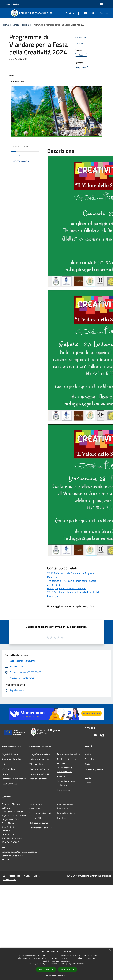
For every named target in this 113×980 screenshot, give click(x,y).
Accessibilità (14, 876)
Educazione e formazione (69, 754)
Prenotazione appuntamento (36, 806)
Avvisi (88, 764)
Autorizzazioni (64, 790)
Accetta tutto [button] (46, 969)
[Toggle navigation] (5, 13)
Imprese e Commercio (39, 769)
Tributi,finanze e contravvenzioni (65, 770)
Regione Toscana (12, 4)
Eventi (88, 782)
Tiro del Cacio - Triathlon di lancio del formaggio (72, 581)
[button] (57, 975)
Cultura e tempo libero (40, 759)
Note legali (62, 818)
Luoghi (88, 777)
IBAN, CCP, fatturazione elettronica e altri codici (89, 876)
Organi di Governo (10, 754)
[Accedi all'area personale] (101, 4)
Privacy (27, 876)
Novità (16, 25)
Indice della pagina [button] (20, 147)
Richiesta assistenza (39, 823)
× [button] (110, 950)
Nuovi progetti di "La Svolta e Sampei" (67, 588)
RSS (4, 876)
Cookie (37, 876)
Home (6, 25)
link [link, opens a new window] (83, 964)
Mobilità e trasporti (38, 779)
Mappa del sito (9, 880)
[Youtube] (84, 13)
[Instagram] (91, 13)
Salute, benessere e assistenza (66, 783)
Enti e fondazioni (9, 769)
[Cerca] (107, 13)
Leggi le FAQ (35, 818)
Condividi (81, 38)
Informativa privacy (66, 813)
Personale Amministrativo (14, 779)
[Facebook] (78, 13)
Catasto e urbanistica (39, 774)
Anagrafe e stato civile (40, 754)
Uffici (4, 764)
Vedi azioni (82, 43)
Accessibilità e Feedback (40, 828)
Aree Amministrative (11, 759)
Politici (5, 774)
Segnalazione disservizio (41, 813)
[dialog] (56, 964)
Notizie (25, 25)
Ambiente (62, 776)
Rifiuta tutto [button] (67, 969)
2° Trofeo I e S (54, 585)
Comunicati (90, 759)
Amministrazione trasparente (65, 806)
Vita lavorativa (36, 764)
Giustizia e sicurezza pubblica (66, 761)
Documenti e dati (10, 784)
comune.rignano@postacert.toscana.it (20, 852)
